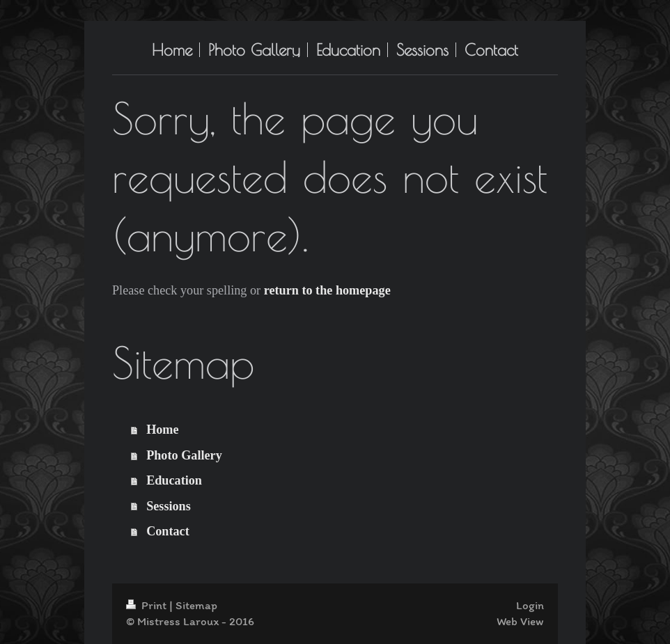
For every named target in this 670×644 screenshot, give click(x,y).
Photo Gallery (184, 455)
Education (174, 480)
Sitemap (196, 605)
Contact (168, 531)
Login (530, 605)
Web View (520, 621)
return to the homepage (327, 290)
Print (148, 605)
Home (162, 430)
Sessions (169, 506)
